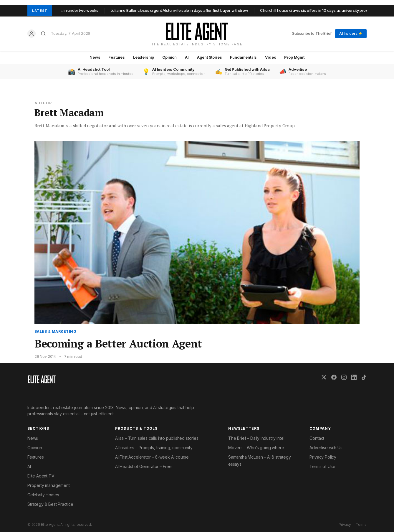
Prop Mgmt (294, 57)
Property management (49, 485)
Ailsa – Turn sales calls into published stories (157, 438)
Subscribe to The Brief (312, 33)
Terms (361, 524)
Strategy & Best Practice (50, 504)
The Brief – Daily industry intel (256, 438)
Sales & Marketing (55, 332)
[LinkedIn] (354, 377)
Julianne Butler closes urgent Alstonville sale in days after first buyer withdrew (182, 10)
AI (187, 57)
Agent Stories (210, 57)
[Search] (43, 34)
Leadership (144, 57)
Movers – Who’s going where (256, 448)
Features (117, 57)
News (95, 57)
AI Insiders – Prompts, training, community (154, 448)
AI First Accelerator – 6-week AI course (152, 457)
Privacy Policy (323, 457)
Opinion (169, 57)
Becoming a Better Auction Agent (118, 344)
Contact (317, 438)
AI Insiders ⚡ (351, 33)
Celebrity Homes (43, 495)
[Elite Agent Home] (197, 31)
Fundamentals (243, 57)
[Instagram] (344, 377)
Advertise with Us (326, 448)
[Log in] (32, 34)
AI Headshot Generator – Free (143, 466)
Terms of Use (322, 466)
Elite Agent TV (41, 476)
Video (270, 57)
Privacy (345, 524)
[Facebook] (334, 377)
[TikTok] (364, 377)
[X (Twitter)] (324, 377)
